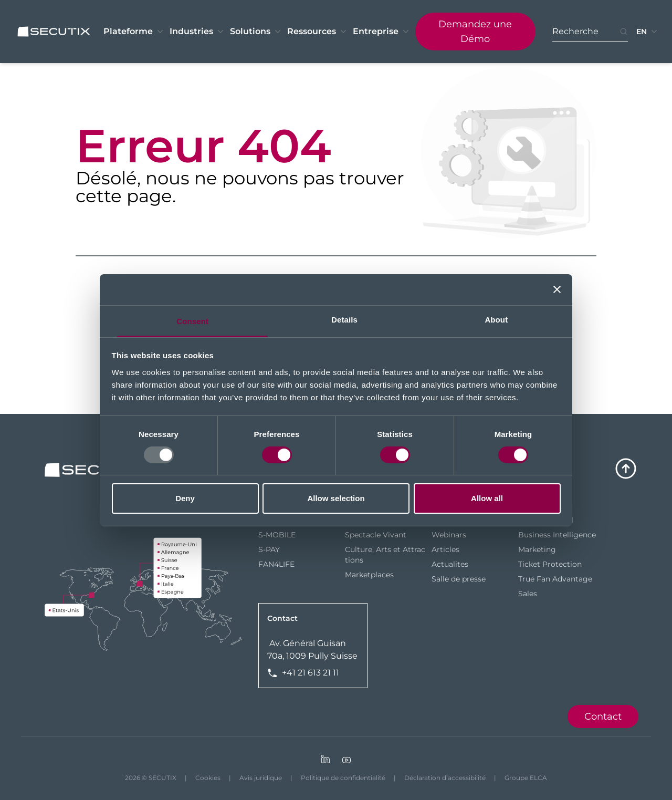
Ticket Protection (550, 564)
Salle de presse (459, 579)
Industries (198, 32)
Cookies (208, 778)
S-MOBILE (277, 535)
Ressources (318, 32)
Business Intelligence (557, 535)
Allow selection (336, 498)
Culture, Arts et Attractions (385, 555)
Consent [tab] (192, 321)
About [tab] (496, 319)
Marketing (537, 549)
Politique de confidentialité (343, 778)
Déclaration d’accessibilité (445, 778)
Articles (445, 549)
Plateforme (134, 32)
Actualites (450, 564)
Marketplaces (369, 575)
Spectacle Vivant (376, 535)
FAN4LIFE (276, 564)
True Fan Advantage (555, 579)
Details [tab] (344, 319)
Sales (528, 594)
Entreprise (382, 32)
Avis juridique (261, 778)
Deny (185, 498)
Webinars (449, 535)
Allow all (487, 498)
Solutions (256, 32)
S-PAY (269, 549)
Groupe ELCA (526, 778)
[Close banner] (557, 289)
